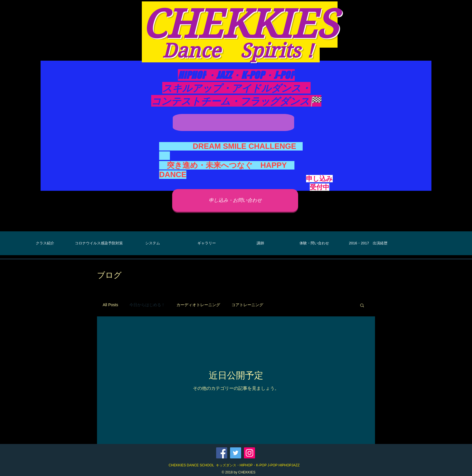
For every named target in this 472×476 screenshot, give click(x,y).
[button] (362, 306)
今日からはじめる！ (147, 305)
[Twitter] (236, 453)
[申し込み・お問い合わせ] (235, 200)
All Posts (110, 305)
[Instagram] (249, 453)
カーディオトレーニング (198, 305)
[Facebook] (222, 453)
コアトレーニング (247, 305)
